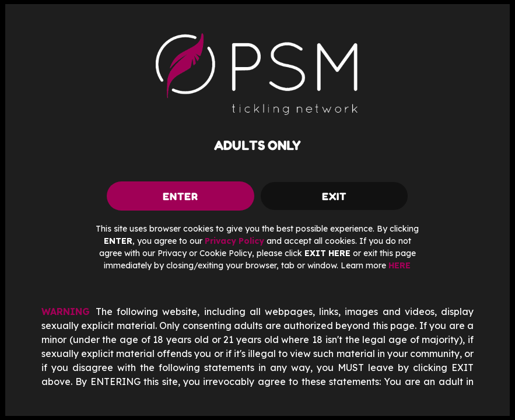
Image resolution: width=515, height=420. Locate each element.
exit (334, 196)
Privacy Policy (234, 241)
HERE (400, 265)
